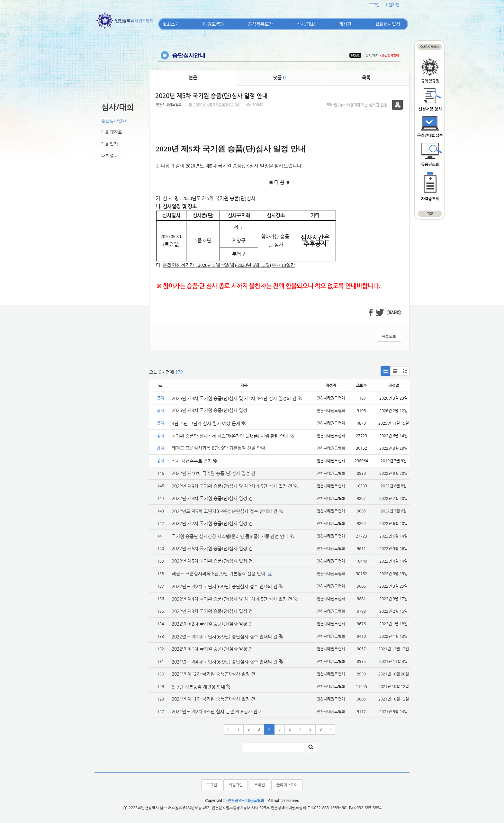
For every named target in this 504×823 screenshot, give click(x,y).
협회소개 (171, 24)
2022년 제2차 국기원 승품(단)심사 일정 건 (212, 624)
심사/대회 (306, 24)
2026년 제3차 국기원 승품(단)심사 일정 (210, 410)
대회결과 (110, 156)
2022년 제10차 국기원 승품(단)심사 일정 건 (213, 473)
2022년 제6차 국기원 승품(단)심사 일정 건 (212, 548)
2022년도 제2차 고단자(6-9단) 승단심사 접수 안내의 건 (225, 586)
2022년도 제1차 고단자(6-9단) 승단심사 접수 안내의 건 (225, 637)
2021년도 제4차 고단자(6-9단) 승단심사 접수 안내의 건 (225, 662)
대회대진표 (112, 132)
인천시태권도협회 (169, 105)
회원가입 (392, 5)
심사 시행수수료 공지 (194, 461)
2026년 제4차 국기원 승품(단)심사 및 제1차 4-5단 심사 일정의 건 (237, 398)
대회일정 (110, 144)
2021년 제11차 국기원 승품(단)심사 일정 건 (213, 699)
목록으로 (389, 336)
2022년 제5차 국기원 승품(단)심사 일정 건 (212, 561)
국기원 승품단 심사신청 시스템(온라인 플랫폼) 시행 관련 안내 (233, 436)
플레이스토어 (287, 785)
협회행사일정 (388, 24)
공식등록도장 (260, 24)
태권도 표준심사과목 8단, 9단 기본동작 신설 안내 (218, 448)
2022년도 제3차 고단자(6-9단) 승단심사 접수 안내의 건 (225, 511)
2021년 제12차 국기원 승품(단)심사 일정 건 (213, 674)
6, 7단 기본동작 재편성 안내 (198, 687)
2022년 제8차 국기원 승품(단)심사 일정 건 (212, 498)
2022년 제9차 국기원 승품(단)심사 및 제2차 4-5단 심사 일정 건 (232, 486)
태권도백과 (214, 24)
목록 (366, 77)
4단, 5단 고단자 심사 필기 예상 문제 (209, 423)
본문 (193, 77)
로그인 (374, 5)
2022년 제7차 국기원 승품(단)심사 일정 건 (212, 523)
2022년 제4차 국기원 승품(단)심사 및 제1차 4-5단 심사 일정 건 (232, 599)
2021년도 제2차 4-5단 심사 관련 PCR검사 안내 (217, 711)
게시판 (345, 24)
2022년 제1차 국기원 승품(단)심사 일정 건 (212, 649)
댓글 (279, 77)
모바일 (260, 785)
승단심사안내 (114, 121)
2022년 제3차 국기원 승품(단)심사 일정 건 (212, 611)
